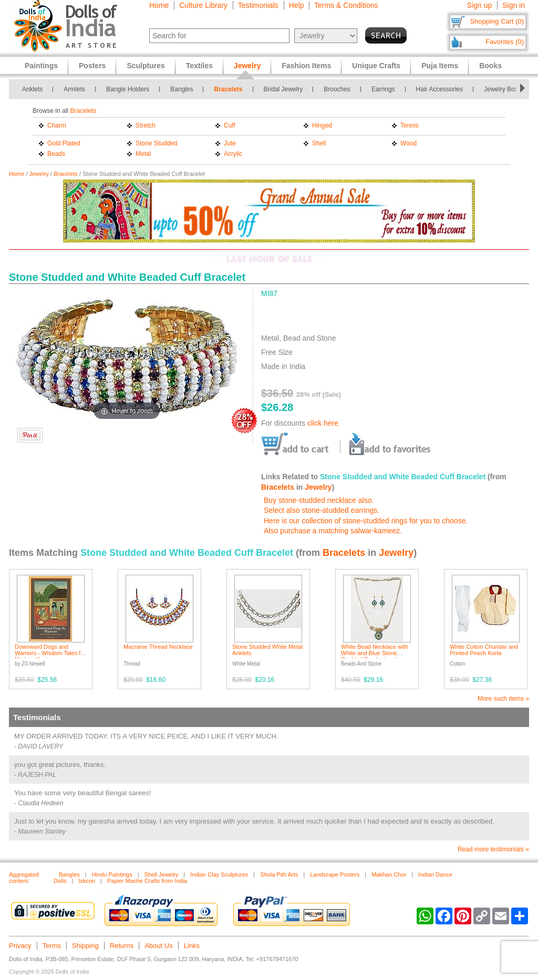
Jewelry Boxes (504, 89)
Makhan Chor (389, 874)
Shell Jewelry (162, 874)
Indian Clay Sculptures (219, 874)
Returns (122, 946)
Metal (143, 154)
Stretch (146, 125)
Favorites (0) (505, 42)
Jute (230, 143)
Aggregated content (24, 878)
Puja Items (440, 66)
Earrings (383, 89)
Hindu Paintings (112, 874)
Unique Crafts (376, 66)
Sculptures (146, 66)
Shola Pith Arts (279, 874)
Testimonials (258, 5)
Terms (52, 946)
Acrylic (233, 154)
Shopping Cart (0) (497, 21)
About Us (158, 946)
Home (159, 5)
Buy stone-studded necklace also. (319, 500)
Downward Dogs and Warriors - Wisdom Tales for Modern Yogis (50, 653)
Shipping (85, 946)
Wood (408, 143)
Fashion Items (306, 66)
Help (297, 5)
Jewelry (39, 174)
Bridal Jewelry (283, 89)
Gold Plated (64, 143)
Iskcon (87, 881)
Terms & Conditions (346, 5)
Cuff (230, 125)
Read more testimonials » (493, 849)
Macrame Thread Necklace (158, 647)
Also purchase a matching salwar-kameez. (333, 531)
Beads (56, 154)
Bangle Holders (128, 89)
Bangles (182, 89)
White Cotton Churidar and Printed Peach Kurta (484, 650)
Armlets (74, 89)
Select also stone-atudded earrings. (322, 510)
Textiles (199, 66)
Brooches (337, 89)
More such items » (503, 699)
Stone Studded (156, 143)
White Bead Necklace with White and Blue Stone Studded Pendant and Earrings (375, 656)
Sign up (479, 5)
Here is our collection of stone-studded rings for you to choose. (366, 521)
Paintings (41, 66)
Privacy (20, 946)
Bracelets (228, 89)
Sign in (514, 5)
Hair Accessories (439, 89)
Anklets (32, 89)
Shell (319, 143)
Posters (92, 66)
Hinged (322, 125)
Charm (57, 125)
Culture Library (203, 5)
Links (192, 946)
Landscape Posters (335, 874)
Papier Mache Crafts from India (147, 881)
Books (490, 66)
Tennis (410, 125)
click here (323, 423)
